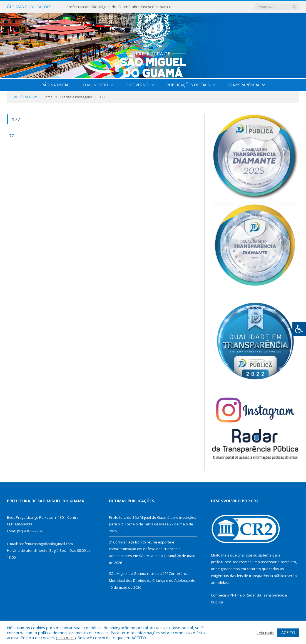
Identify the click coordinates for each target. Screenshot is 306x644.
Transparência (243, 85)
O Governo (137, 85)
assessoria (270, 562)
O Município (95, 85)
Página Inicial (56, 85)
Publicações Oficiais (188, 85)
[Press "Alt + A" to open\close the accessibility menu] (299, 329)
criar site (245, 555)
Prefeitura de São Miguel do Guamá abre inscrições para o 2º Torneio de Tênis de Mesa (123, 7)
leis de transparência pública (262, 576)
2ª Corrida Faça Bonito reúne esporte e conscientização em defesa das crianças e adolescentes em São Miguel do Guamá (145, 549)
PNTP (234, 595)
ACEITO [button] (288, 632)
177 (10, 136)
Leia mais (66, 638)
